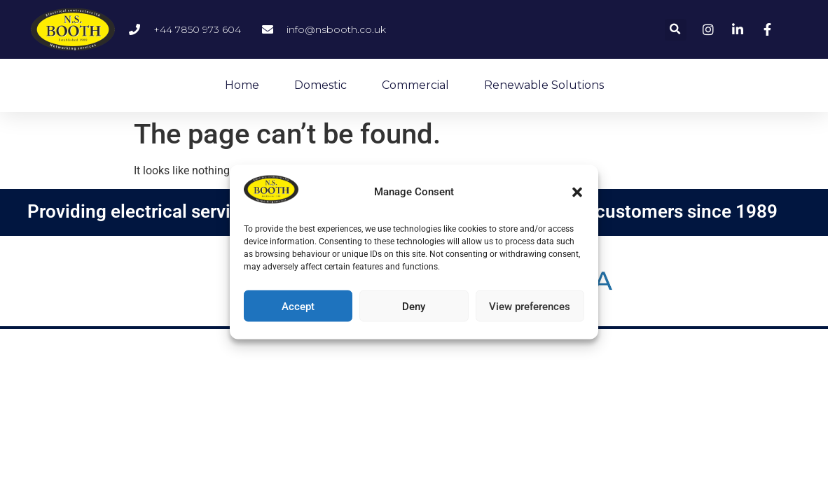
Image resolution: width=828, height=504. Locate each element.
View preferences (530, 310)
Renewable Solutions (544, 85)
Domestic (320, 85)
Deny (414, 310)
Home (242, 85)
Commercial (415, 85)
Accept (298, 310)
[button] (577, 196)
